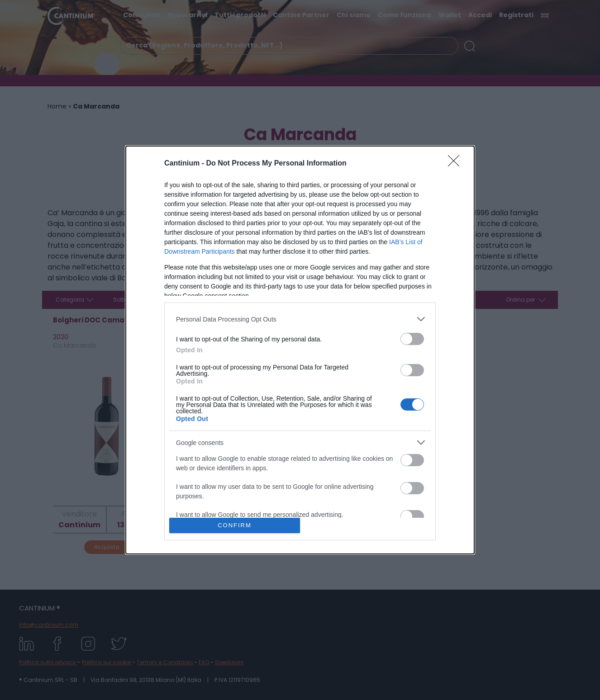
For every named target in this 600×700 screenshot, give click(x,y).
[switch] (412, 339)
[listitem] (300, 319)
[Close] (457, 164)
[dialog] (300, 350)
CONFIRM (235, 525)
